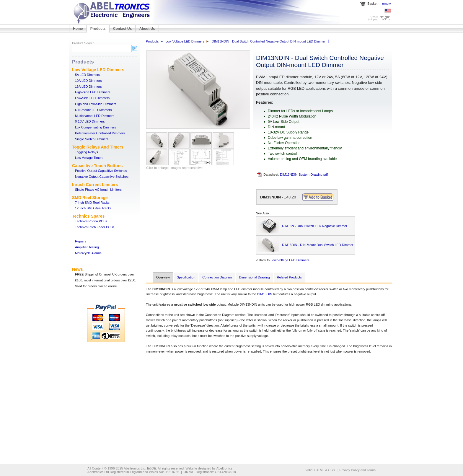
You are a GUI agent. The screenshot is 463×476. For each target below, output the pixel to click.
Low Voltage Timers (89, 158)
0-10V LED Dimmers (90, 121)
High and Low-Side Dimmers (96, 104)
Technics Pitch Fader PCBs (95, 227)
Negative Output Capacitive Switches (102, 177)
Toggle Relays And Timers (98, 147)
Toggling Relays (87, 152)
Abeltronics (224, 468)
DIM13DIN (264, 294)
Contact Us (122, 29)
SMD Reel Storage (90, 198)
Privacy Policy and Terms (357, 470)
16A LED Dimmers (88, 87)
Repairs (81, 241)
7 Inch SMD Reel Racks (92, 203)
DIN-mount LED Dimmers (93, 110)
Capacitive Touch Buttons (97, 166)
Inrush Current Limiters (95, 185)
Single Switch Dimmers (92, 139)
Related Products (289, 277)
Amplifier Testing (87, 247)
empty (387, 4)
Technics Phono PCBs (91, 221)
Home (78, 29)
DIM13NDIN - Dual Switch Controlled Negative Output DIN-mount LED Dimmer (269, 41)
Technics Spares (88, 216)
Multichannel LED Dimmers (95, 116)
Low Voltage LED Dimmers (98, 70)
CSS (332, 470)
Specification (186, 277)
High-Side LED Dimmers (93, 92)
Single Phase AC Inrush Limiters (98, 190)
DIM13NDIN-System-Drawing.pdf (304, 175)
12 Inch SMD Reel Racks (93, 208)
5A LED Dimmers (87, 75)
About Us (147, 29)
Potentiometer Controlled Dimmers (100, 133)
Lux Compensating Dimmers (96, 127)
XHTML (319, 470)
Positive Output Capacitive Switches (101, 171)
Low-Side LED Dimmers (92, 98)
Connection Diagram (217, 277)
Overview (163, 277)
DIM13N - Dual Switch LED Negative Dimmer (315, 226)
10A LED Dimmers (88, 81)
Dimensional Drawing (255, 277)
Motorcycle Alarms (88, 253)
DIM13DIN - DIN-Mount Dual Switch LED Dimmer (318, 245)
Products (98, 29)
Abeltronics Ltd (135, 468)
